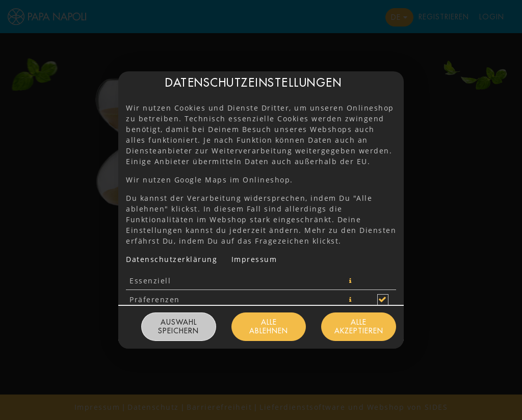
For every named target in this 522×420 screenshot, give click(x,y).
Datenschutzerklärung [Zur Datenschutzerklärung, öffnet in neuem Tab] (172, 259)
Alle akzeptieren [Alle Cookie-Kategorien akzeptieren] (359, 326)
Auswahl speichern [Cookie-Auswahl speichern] (178, 326)
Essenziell (150, 281)
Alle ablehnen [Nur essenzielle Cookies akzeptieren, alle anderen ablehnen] (269, 326)
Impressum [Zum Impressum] (254, 259)
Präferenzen (155, 299)
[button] (351, 281)
